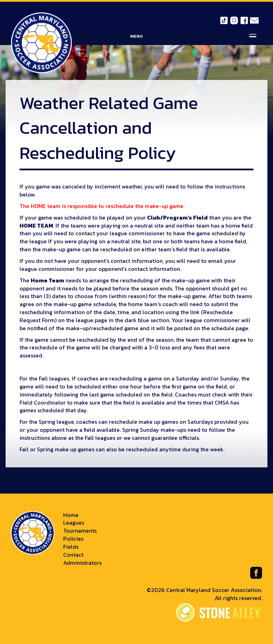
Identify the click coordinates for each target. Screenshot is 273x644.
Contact (73, 555)
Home (71, 515)
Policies (73, 539)
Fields (71, 547)
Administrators (82, 563)
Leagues (74, 523)
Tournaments (80, 531)
